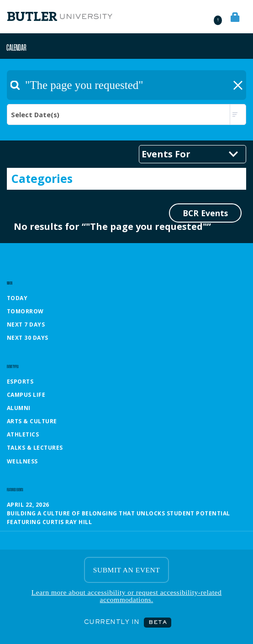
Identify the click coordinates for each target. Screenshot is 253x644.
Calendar (16, 47)
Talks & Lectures (35, 448)
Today (17, 298)
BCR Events (205, 213)
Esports (20, 382)
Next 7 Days (26, 325)
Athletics (23, 434)
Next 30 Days (28, 338)
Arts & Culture (32, 421)
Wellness (22, 461)
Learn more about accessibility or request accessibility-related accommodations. (126, 596)
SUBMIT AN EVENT (126, 570)
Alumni (19, 408)
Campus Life (26, 395)
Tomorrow (25, 311)
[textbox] (126, 85)
